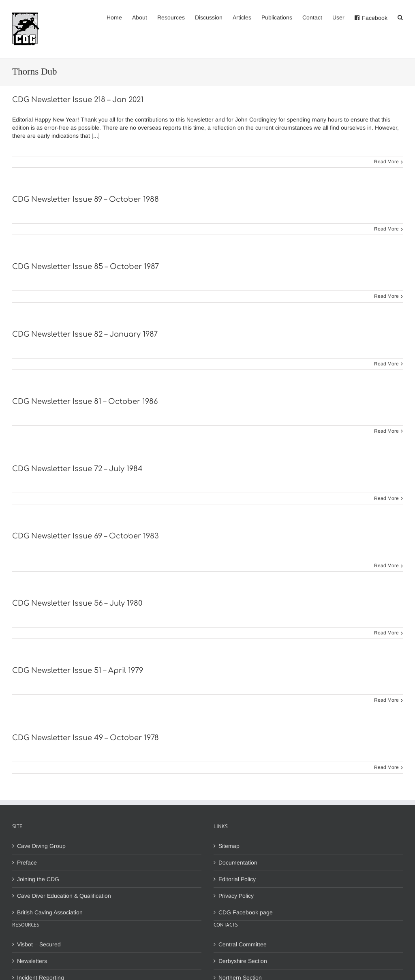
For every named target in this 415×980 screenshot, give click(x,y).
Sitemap (229, 846)
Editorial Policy (237, 879)
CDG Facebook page (246, 912)
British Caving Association (50, 912)
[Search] (400, 17)
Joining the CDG (38, 879)
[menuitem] (119, 17)
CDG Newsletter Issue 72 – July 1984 (77, 469)
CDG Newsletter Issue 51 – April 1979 (78, 670)
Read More (386, 162)
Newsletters (32, 961)
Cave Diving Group (41, 846)
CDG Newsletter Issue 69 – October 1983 (86, 536)
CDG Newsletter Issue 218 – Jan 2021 (78, 100)
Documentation (238, 863)
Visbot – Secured (39, 944)
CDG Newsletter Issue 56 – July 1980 (77, 603)
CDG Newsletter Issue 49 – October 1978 (86, 738)
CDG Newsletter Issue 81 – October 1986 (85, 401)
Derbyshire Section (243, 961)
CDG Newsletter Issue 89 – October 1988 (86, 199)
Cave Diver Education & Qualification (64, 896)
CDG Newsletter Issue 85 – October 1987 (86, 267)
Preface (27, 863)
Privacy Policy (236, 896)
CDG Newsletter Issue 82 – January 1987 (85, 334)
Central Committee (243, 944)
